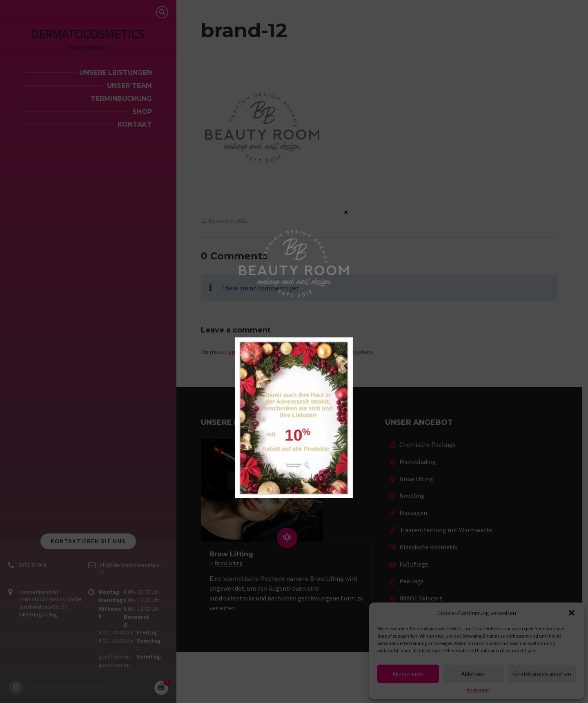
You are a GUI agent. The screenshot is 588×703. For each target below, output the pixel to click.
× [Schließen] (346, 212)
